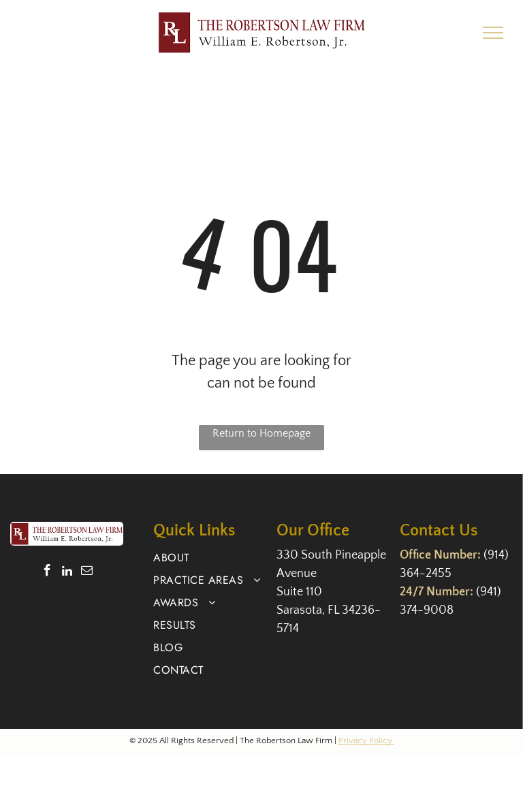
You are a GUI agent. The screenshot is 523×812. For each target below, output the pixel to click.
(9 (489, 555)
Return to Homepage (261, 433)
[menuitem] (210, 558)
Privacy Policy (366, 740)
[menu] (493, 33)
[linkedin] (67, 572)
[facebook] (47, 572)
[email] (87, 572)
